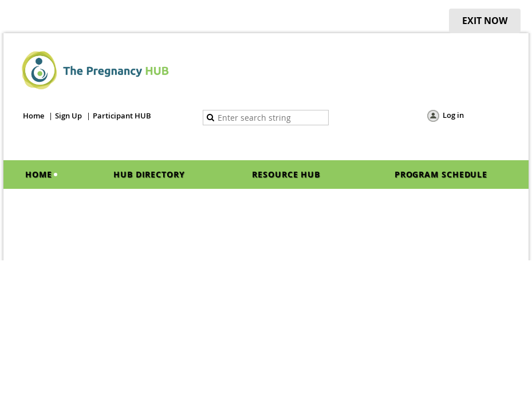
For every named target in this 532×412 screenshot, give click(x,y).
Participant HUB (122, 116)
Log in (453, 115)
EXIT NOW (485, 21)
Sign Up (68, 116)
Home (34, 116)
